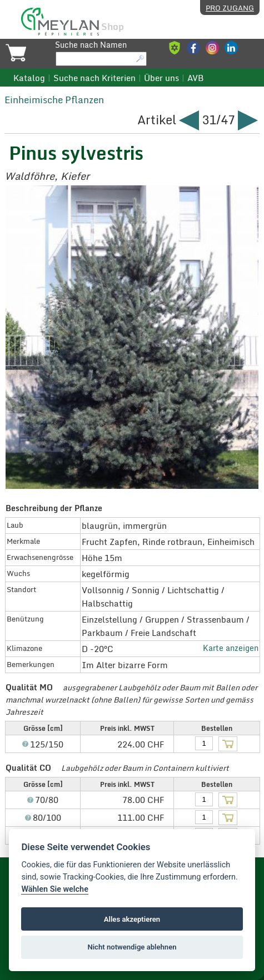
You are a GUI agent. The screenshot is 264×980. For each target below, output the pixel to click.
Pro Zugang (230, 8)
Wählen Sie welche (55, 889)
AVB (195, 78)
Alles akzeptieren (132, 919)
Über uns (161, 78)
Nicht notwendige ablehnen (132, 947)
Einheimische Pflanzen (54, 100)
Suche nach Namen (91, 45)
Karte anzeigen (231, 648)
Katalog (29, 78)
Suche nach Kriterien (94, 78)
